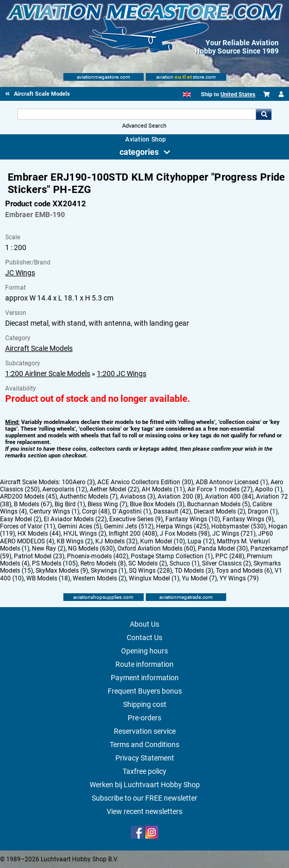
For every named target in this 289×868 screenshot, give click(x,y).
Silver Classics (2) (226, 563)
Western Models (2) (99, 578)
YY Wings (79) (239, 578)
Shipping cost (145, 704)
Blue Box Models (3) (157, 504)
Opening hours (144, 651)
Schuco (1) (184, 563)
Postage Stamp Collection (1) (172, 556)
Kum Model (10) (163, 541)
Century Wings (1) (54, 511)
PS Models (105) (55, 563)
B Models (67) (33, 504)
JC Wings (20, 273)
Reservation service (145, 731)
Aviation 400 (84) (229, 497)
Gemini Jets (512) (129, 526)
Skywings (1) (108, 571)
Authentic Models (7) (89, 497)
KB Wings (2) (75, 541)
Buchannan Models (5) (218, 504)
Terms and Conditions (144, 745)
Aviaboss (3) (138, 497)
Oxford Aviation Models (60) (156, 548)
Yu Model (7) (199, 578)
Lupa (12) (201, 541)
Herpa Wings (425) (182, 526)
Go (264, 114)
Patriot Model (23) (39, 556)
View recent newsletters (144, 811)
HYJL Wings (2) (85, 534)
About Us (144, 624)
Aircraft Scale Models (39, 348)
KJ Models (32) (116, 541)
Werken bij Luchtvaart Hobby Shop (145, 785)
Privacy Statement (145, 758)
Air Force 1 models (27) (220, 489)
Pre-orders (144, 718)
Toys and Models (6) (244, 571)
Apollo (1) (269, 489)
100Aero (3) (78, 482)
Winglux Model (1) (154, 578)
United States (238, 94)
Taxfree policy (144, 771)
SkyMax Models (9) (62, 571)
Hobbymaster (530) (239, 526)
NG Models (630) (91, 548)
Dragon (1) (263, 511)
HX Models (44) (39, 534)
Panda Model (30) (223, 548)
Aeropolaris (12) (65, 489)
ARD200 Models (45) (29, 497)
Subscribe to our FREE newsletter (144, 798)
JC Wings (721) (234, 534)
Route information (144, 664)
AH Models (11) (163, 489)
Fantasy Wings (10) (193, 519)
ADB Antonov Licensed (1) (232, 482)
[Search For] (137, 114)
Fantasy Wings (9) (248, 519)
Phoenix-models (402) (98, 556)
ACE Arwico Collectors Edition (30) (145, 482)
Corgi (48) (96, 511)
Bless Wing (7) (107, 504)
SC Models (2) (148, 563)
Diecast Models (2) (219, 511)
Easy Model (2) (21, 519)
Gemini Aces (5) (80, 526)
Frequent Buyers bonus (145, 691)
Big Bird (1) (70, 504)
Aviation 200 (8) (180, 497)
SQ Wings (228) (150, 571)
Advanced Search (144, 126)
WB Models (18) (48, 578)
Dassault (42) (172, 511)
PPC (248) (230, 556)
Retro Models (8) (103, 563)
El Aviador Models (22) (75, 519)
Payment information (145, 678)
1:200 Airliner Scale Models (48, 374)
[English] (187, 94)
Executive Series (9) (136, 519)
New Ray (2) (49, 548)
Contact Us (144, 637)
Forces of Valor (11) (28, 526)
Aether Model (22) (114, 489)
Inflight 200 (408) (133, 534)
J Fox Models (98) (185, 534)
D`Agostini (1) (132, 511)
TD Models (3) (194, 571)
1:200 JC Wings (122, 374)
